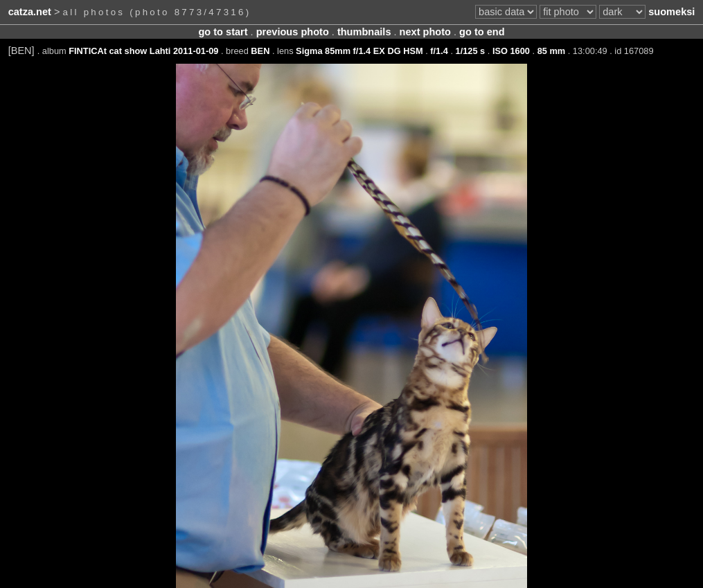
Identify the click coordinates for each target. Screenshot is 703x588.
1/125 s (471, 51)
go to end (482, 32)
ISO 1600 (511, 51)
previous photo (293, 32)
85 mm (552, 51)
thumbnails (364, 32)
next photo (425, 32)
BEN (260, 51)
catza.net (30, 12)
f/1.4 (439, 51)
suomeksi (671, 12)
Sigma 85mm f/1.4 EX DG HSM (359, 51)
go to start (223, 32)
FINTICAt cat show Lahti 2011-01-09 (143, 51)
